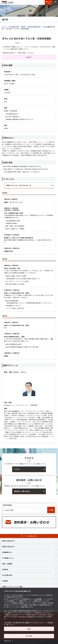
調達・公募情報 (7, 564)
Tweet (17, 43)
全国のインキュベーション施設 (12, 587)
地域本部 (5, 569)
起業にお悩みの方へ (9, 547)
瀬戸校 (23, 27)
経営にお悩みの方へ (9, 541)
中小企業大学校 (14, 27)
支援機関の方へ (7, 552)
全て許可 (29, 636)
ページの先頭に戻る (30, 536)
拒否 (29, 629)
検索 (51, 510)
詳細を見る (8, 641)
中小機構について (8, 558)
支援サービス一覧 (49, 2)
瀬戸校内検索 (7, 505)
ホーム (4, 27)
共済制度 (5, 581)
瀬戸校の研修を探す (35, 27)
